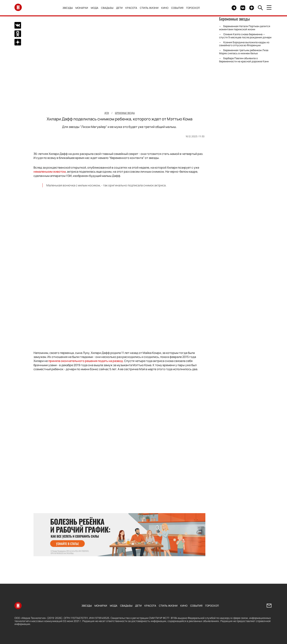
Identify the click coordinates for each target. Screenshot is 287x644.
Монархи (83, 8)
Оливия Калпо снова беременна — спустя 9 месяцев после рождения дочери (245, 36)
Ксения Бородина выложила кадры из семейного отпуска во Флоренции (244, 44)
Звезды (69, 8)
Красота (133, 8)
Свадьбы (109, 8)
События (179, 8)
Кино (166, 8)
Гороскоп (194, 8)
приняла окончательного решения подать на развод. (86, 361)
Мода (96, 8)
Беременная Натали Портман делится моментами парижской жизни (245, 28)
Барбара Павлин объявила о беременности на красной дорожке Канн (244, 60)
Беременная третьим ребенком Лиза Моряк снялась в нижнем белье (244, 52)
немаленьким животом (50, 172)
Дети (121, 8)
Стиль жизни (151, 8)
